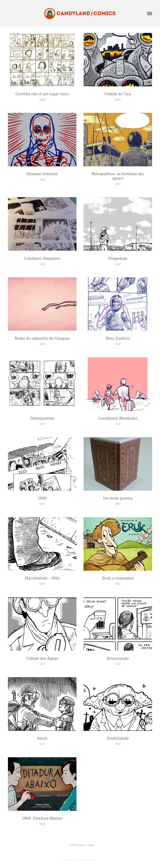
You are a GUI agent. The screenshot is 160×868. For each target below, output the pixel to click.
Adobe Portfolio (87, 860)
